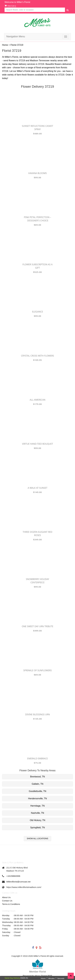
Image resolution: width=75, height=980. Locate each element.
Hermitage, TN (37, 806)
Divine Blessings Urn (38, 714)
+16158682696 (13, 876)
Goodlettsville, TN (37, 791)
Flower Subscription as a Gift (37, 266)
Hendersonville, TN (37, 798)
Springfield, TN (37, 828)
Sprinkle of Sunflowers (37, 670)
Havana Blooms (37, 173)
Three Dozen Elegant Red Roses (38, 534)
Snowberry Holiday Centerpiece (37, 581)
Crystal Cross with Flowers (37, 356)
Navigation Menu (16, 36)
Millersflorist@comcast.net (18, 882)
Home (5, 45)
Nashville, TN (38, 813)
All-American (37, 400)
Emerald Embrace (37, 759)
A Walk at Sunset (38, 488)
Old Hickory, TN (37, 820)
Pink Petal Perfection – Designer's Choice (37, 219)
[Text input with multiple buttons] (35, 10)
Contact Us (7, 901)
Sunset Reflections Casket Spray (38, 128)
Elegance (37, 312)
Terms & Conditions (11, 904)
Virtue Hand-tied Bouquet (38, 444)
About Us (6, 897)
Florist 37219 (17, 45)
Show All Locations (38, 838)
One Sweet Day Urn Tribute (37, 626)
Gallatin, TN (37, 784)
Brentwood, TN (37, 777)
